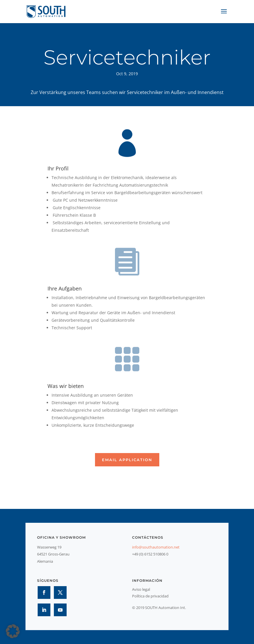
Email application (127, 460)
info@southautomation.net (156, 547)
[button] (13, 631)
